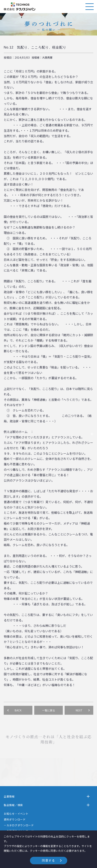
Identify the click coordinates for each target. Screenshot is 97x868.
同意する (48, 860)
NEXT (79, 715)
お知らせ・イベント (16, 814)
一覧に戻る (49, 715)
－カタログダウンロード (19, 825)
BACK (18, 715)
